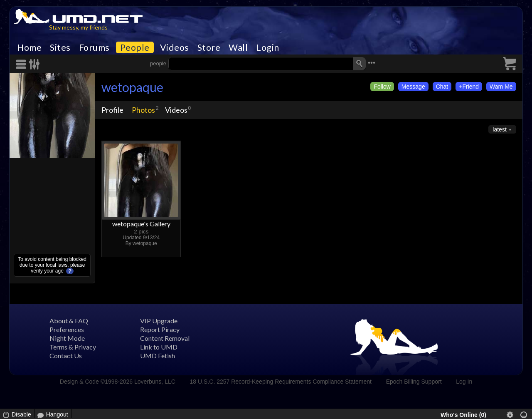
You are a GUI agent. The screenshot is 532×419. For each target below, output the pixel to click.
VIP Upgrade (159, 321)
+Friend (469, 87)
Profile (112, 110)
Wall (238, 47)
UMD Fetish (158, 356)
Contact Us (66, 356)
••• (372, 63)
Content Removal (165, 338)
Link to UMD (159, 347)
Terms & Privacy (73, 347)
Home (29, 47)
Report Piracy (160, 329)
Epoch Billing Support (414, 382)
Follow (382, 87)
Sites (60, 47)
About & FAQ (69, 321)
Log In (464, 382)
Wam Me (501, 87)
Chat (442, 87)
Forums (94, 47)
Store (209, 47)
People (135, 47)
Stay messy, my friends (78, 27)
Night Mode (67, 338)
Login (268, 47)
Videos (175, 47)
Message (413, 87)
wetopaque (132, 87)
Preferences (67, 329)
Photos (143, 110)
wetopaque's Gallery (141, 224)
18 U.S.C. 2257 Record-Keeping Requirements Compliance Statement (281, 382)
